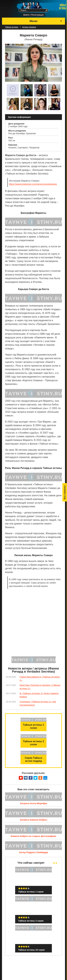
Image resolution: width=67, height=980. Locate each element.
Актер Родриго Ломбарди (34, 852)
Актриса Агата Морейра (33, 803)
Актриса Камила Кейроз (33, 820)
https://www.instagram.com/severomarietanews (33, 184)
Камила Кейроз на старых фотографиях (33, 836)
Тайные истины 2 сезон (33, 743)
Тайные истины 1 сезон (33, 726)
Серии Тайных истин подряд (34, 759)
